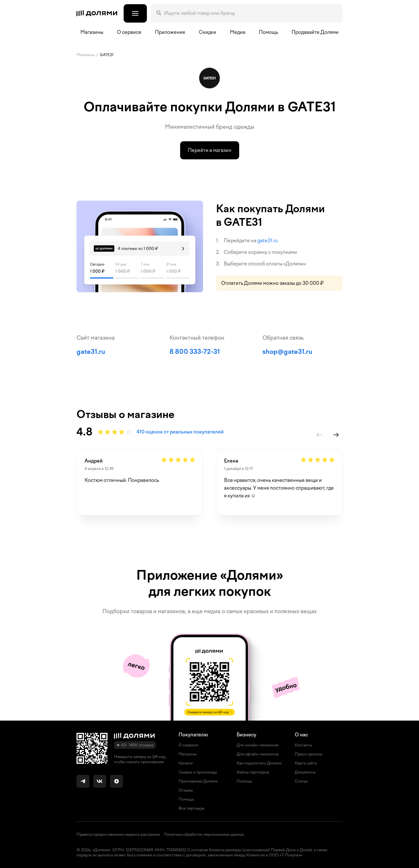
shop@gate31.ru (287, 352)
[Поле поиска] (250, 13)
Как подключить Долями (259, 763)
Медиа (238, 32)
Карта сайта (306, 763)
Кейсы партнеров (253, 772)
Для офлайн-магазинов (258, 754)
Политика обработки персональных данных (204, 834)
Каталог (186, 763)
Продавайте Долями (315, 32)
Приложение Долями (198, 781)
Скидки (208, 32)
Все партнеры (191, 808)
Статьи (301, 781)
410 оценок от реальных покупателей (180, 432)
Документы (305, 772)
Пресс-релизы (308, 754)
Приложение (170, 32)
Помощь (268, 32)
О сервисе (188, 745)
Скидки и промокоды (198, 772)
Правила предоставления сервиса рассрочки (118, 834)
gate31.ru (268, 241)
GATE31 (107, 55)
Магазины (92, 32)
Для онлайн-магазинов (257, 745)
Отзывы (186, 790)
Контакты (303, 745)
